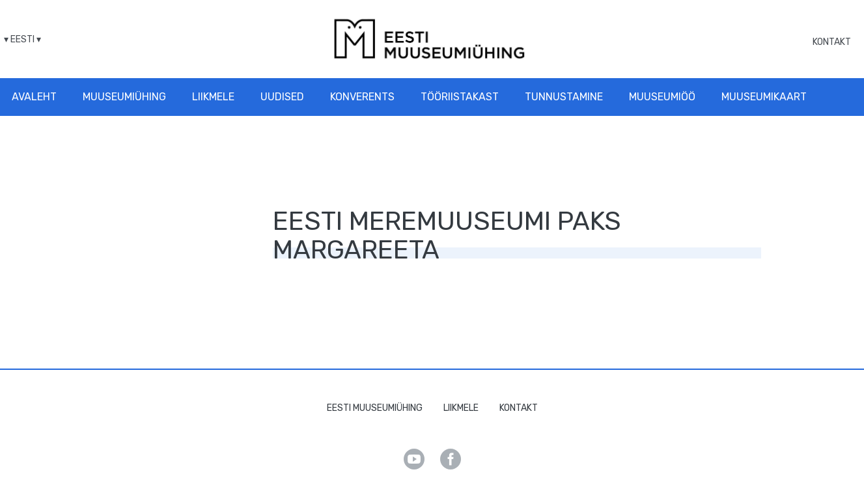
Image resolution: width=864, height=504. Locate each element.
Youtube (414, 459)
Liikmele (213, 97)
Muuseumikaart (764, 97)
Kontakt (832, 42)
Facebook (451, 459)
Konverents (362, 97)
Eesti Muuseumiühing (375, 408)
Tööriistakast (460, 97)
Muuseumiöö (662, 97)
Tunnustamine (564, 97)
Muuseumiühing (124, 97)
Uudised (282, 97)
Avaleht (34, 97)
